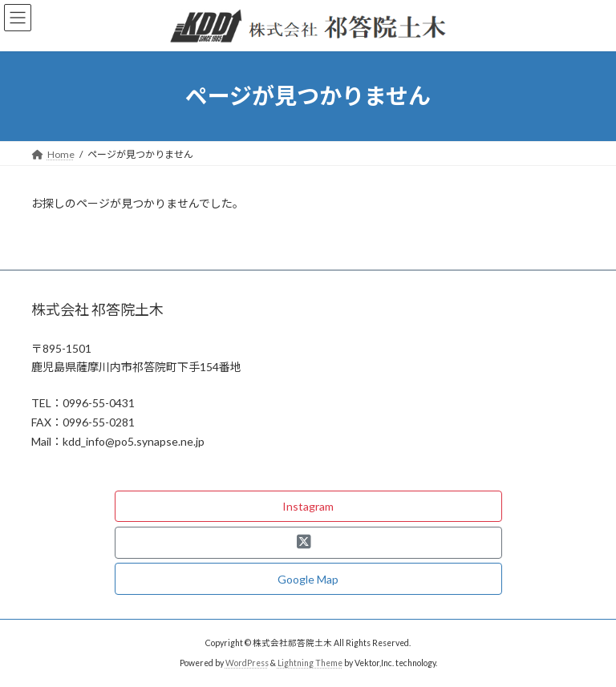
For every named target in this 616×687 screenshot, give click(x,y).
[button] (308, 507)
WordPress (247, 663)
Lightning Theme (310, 663)
